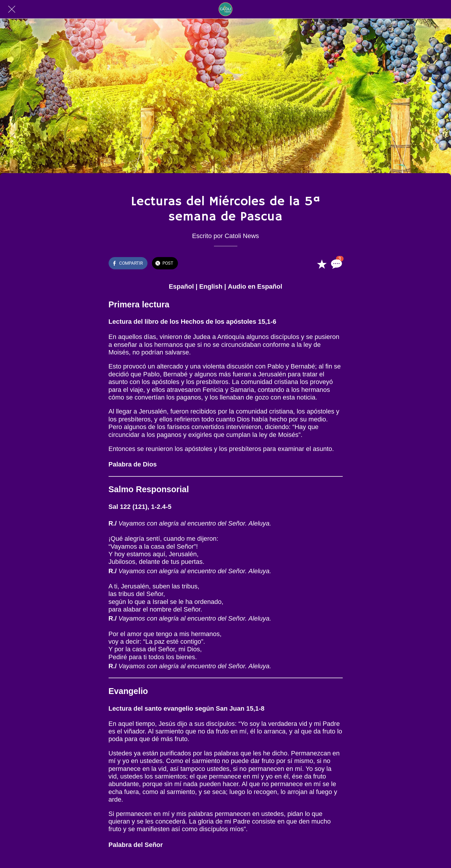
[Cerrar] (12, 9)
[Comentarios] (336, 264)
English (211, 286)
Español (181, 286)
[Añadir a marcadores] (322, 264)
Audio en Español (255, 286)
